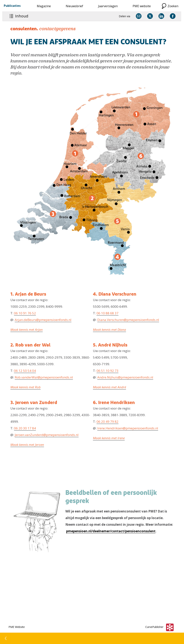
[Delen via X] (150, 16)
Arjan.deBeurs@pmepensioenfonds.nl (43, 320)
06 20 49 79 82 (107, 422)
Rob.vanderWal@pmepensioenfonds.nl (44, 377)
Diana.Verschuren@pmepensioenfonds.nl (128, 320)
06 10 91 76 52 (25, 313)
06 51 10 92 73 (107, 371)
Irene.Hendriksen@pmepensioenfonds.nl (128, 428)
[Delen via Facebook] (173, 16)
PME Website (17, 627)
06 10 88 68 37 (107, 313)
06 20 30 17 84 (25, 428)
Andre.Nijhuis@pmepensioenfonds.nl (125, 377)
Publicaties (12, 6)
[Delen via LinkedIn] (161, 16)
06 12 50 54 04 (25, 371)
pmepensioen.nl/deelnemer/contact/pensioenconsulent (111, 531)
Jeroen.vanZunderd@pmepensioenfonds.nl (47, 435)
